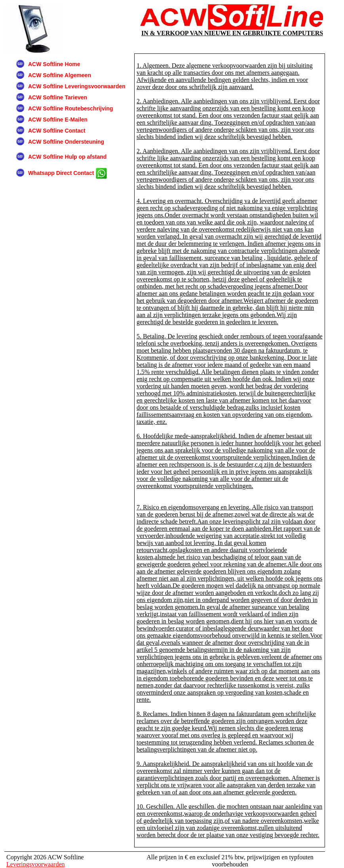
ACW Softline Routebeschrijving (71, 108)
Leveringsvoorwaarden (36, 864)
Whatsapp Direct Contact (68, 173)
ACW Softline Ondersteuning (66, 142)
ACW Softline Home (54, 64)
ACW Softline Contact (57, 131)
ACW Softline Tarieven (58, 97)
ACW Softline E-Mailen (58, 120)
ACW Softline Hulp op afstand (67, 157)
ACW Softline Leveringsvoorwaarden (77, 86)
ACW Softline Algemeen (60, 75)
